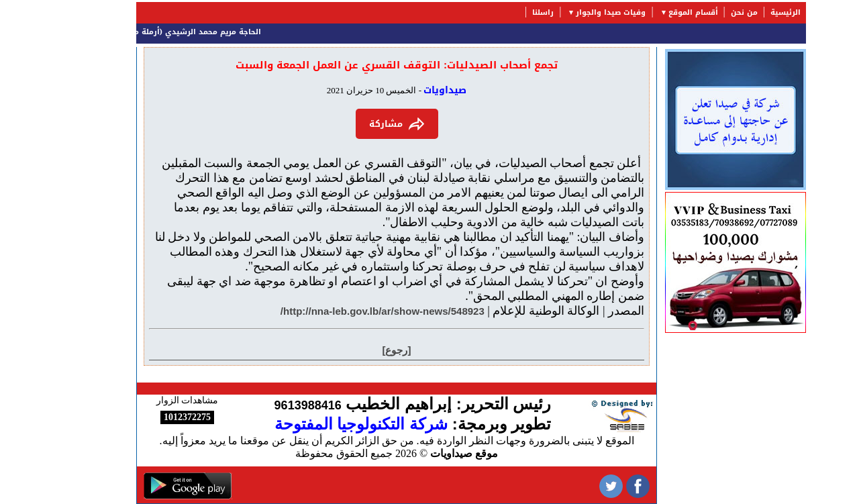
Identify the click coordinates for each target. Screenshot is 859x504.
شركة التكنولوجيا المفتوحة (319, 424)
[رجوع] (355, 350)
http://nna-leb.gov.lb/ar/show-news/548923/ (341, 311)
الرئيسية (744, 12)
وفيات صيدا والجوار (569, 12)
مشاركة (355, 124)
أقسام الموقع (652, 12)
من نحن (703, 12)
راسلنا (501, 12)
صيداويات (403, 90)
